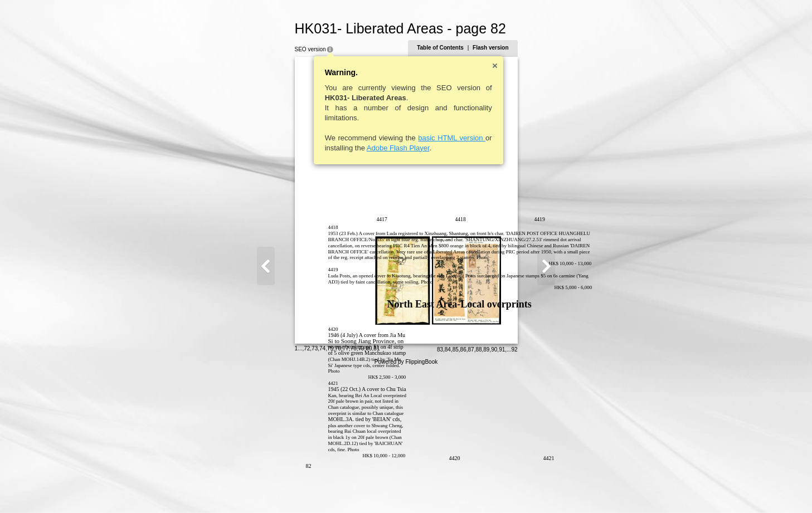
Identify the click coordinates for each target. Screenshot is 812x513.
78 (300, 488)
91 (556, 489)
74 (268, 488)
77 (292, 488)
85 (510, 489)
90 (548, 489)
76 (284, 488)
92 (568, 489)
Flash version (544, 48)
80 (315, 488)
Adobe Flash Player (344, 148)
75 (276, 488)
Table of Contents (494, 48)
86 (517, 489)
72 (253, 488)
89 (540, 489)
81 (322, 488)
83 (494, 489)
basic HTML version (398, 138)
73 (261, 488)
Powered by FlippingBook (406, 501)
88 (533, 489)
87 (525, 489)
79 (307, 488)
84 (502, 489)
